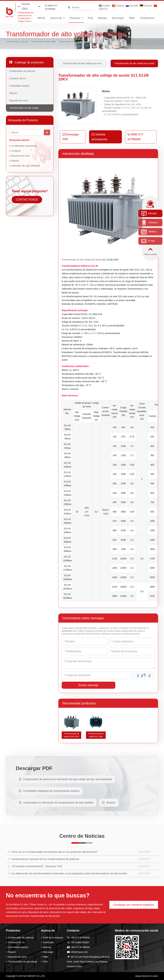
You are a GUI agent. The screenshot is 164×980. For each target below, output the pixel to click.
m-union (154, 976)
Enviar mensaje (88, 685)
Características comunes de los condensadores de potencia (45, 859)
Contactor (16, 151)
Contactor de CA (18, 78)
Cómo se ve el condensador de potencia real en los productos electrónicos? (54, 852)
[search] (69, 7)
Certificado (48, 942)
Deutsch (146, 6)
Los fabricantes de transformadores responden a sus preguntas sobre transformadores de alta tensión (69, 873)
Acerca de (56, 18)
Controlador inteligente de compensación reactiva (49, 791)
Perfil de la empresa (53, 938)
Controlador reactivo (19, 86)
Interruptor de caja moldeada (26, 166)
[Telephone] (85, 651)
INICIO (41, 18)
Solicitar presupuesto (100, 137)
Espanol (118, 6)
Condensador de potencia (22, 71)
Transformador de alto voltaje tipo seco (82, 63)
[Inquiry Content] (108, 663)
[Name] (85, 641)
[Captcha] (96, 675)
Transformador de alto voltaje (44, 42)
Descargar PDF (71, 137)
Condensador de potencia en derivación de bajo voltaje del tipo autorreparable (66, 779)
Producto (75, 18)
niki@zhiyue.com (69, 631)
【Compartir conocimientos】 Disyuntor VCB (37, 866)
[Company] (132, 651)
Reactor (13, 93)
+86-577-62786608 (80, 938)
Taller (132, 18)
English (104, 6)
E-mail (148, 241)
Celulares (149, 223)
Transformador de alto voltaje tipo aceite (76, 42)
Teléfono (149, 232)
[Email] (132, 641)
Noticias (102, 18)
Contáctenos (147, 18)
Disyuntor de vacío (19, 101)
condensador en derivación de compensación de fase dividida (56, 803)
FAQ (90, 18)
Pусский (132, 6)
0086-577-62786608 (136, 137)
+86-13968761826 (80, 942)
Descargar (118, 18)
